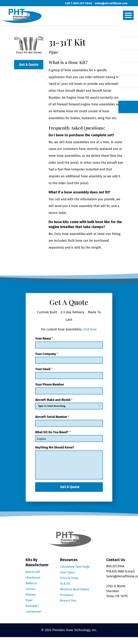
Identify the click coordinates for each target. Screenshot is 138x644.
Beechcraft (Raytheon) (33, 575)
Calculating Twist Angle (75, 567)
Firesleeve (67, 595)
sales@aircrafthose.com (111, 3)
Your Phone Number (69, 389)
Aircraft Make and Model (69, 405)
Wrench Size (68, 601)
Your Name (69, 343)
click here (90, 329)
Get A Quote (29, 65)
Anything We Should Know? (69, 463)
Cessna (30, 589)
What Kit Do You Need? (69, 436)
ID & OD (65, 584)
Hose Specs (68, 572)
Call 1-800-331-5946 (78, 3)
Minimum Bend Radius (75, 589)
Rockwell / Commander (34, 609)
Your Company (69, 358)
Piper (29, 600)
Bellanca (31, 583)
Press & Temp (69, 578)
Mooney (31, 595)
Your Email (69, 373)
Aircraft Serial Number (69, 421)
